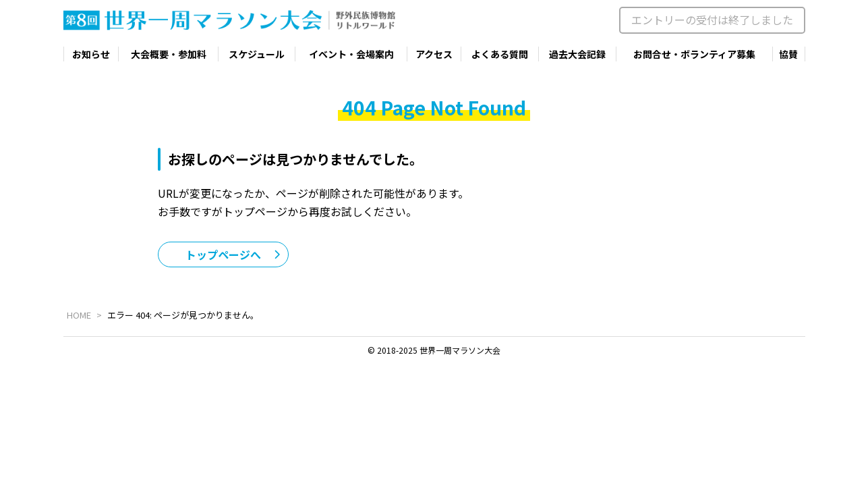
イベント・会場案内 (351, 54)
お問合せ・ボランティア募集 (694, 54)
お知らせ (91, 54)
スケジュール (257, 54)
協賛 (788, 54)
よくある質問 (500, 54)
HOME (79, 315)
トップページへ (223, 254)
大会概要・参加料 (169, 54)
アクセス (434, 54)
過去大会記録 (577, 54)
